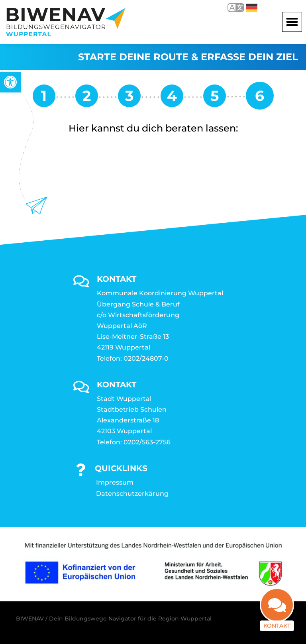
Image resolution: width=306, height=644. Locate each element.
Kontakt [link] (277, 629)
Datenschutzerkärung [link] (132, 494)
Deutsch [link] (252, 8)
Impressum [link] (115, 482)
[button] (292, 22)
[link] (10, 82)
